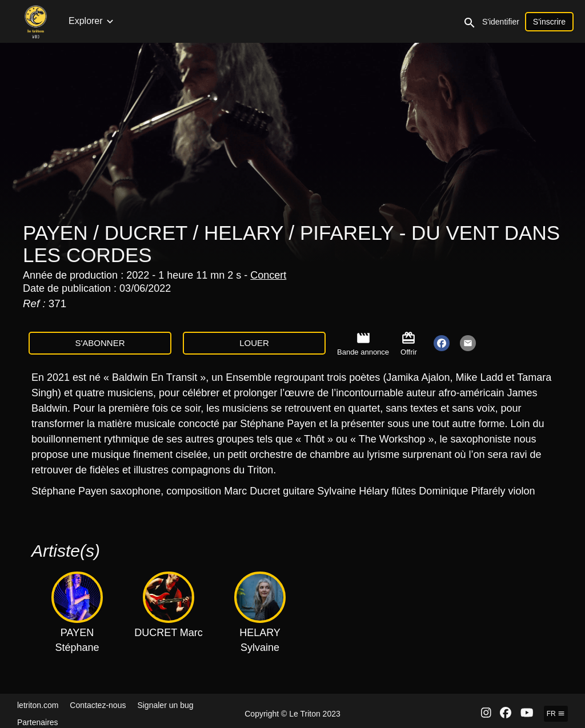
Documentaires (317, 21)
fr (556, 714)
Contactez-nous (98, 705)
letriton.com (38, 705)
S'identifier (548, 22)
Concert (268, 275)
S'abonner (100, 343)
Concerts (147, 21)
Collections (199, 21)
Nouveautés (93, 21)
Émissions (254, 21)
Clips (422, 21)
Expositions (467, 21)
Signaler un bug (165, 705)
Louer (254, 343)
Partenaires (38, 722)
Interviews (379, 21)
